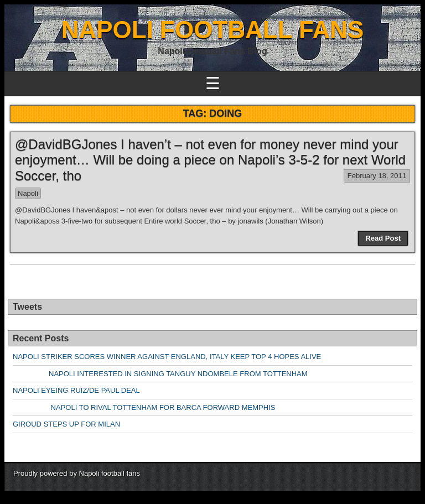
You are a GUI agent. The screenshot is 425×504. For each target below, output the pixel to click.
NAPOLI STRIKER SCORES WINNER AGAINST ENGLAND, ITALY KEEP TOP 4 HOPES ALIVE (167, 357)
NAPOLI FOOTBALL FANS (213, 30)
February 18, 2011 (377, 176)
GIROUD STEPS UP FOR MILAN (66, 424)
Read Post (383, 238)
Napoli (28, 193)
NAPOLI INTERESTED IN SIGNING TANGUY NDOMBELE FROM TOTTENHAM (160, 374)
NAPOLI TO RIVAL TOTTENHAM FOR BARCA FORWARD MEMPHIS (144, 407)
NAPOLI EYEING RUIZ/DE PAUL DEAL (76, 390)
